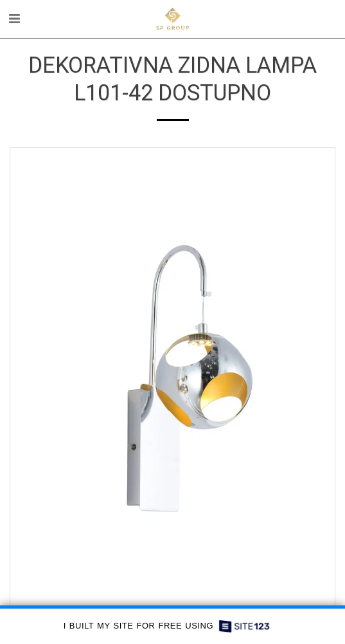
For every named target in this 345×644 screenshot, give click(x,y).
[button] (14, 19)
